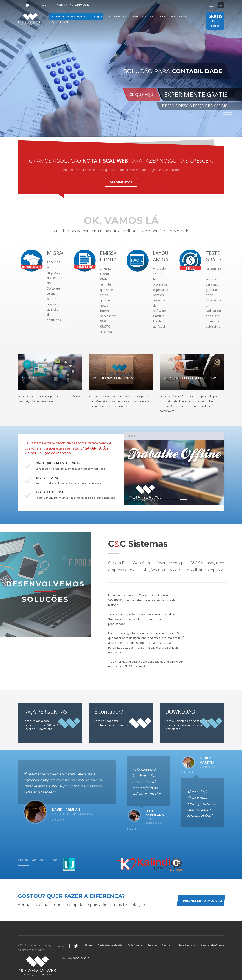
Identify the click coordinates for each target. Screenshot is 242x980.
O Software (135, 945)
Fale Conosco (187, 945)
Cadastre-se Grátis (110, 945)
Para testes (215, 22)
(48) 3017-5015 (79, 5)
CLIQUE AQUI (142, 94)
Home (89, 945)
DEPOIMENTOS (121, 182)
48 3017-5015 (81, 958)
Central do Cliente (213, 945)
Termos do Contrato (160, 945)
